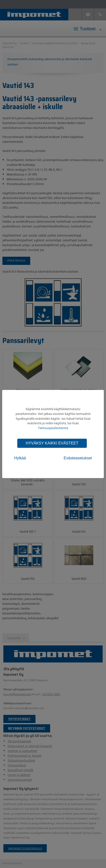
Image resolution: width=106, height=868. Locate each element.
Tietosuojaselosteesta (53, 428)
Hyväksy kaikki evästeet (52, 443)
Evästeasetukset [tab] (78, 458)
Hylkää (20, 458)
